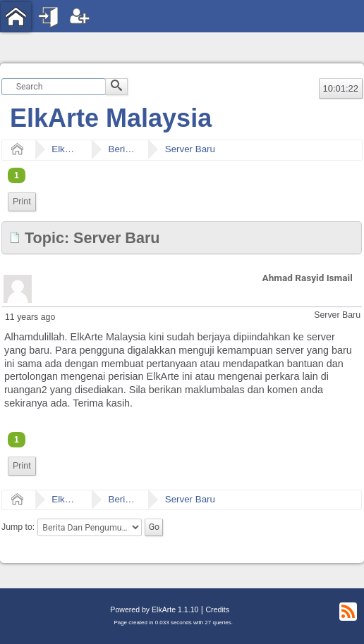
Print (22, 202)
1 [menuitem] (17, 175)
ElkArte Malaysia (111, 118)
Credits (217, 609)
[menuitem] (22, 202)
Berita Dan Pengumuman (122, 149)
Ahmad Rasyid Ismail (308, 278)
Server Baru (190, 149)
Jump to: (18, 527)
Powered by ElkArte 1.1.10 (154, 609)
